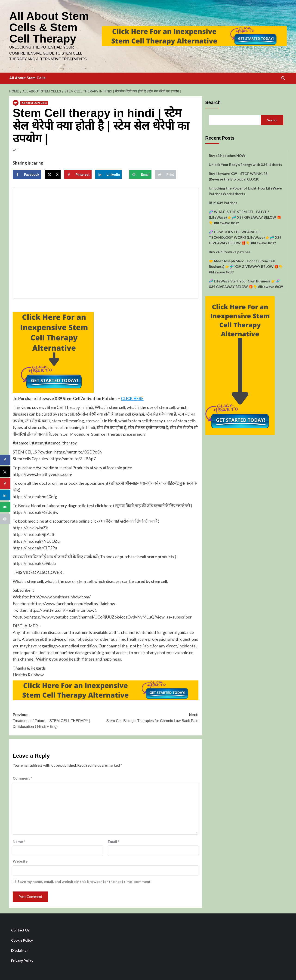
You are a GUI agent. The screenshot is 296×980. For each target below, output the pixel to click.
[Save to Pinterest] (78, 174)
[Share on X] (53, 174)
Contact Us (20, 929)
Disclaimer (20, 950)
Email (114, 841)
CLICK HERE (132, 398)
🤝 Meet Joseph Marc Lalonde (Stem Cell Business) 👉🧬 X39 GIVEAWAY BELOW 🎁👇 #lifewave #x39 (246, 266)
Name (19, 841)
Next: (152, 718)
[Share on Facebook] (27, 174)
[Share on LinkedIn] (109, 174)
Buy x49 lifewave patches (230, 251)
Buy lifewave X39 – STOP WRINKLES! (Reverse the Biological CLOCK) (239, 176)
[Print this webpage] (166, 174)
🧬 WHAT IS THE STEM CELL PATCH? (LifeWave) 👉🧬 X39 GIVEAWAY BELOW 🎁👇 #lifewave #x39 (245, 217)
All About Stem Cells (27, 77)
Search (213, 102)
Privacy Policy (22, 960)
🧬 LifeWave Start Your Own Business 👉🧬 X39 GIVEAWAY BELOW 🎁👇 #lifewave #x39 (246, 283)
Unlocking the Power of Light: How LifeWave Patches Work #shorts (245, 190)
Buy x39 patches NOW (227, 155)
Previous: (59, 721)
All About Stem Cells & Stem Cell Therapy (49, 27)
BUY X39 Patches (223, 202)
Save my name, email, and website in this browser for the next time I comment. (85, 881)
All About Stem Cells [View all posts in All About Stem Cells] (34, 102)
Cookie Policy (22, 940)
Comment (22, 777)
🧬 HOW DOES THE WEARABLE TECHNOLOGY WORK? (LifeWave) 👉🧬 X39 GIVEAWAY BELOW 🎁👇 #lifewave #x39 (245, 237)
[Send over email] (140, 174)
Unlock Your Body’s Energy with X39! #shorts (245, 164)
